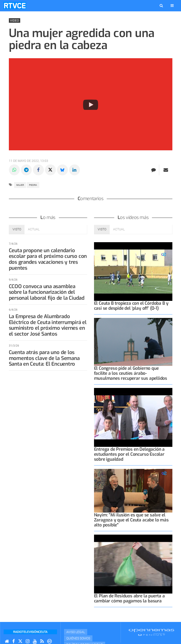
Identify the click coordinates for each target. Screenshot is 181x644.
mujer (20, 185)
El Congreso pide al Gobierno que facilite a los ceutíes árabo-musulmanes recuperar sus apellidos (131, 373)
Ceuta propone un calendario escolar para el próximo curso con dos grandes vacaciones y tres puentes (48, 259)
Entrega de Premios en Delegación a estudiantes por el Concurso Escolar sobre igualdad (129, 454)
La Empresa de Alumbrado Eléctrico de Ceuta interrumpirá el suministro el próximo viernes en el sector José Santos (48, 325)
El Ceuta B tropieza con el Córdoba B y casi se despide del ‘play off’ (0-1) (131, 306)
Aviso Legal (76, 632)
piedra (33, 185)
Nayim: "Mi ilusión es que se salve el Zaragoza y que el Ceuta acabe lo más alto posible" (131, 520)
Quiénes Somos (78, 638)
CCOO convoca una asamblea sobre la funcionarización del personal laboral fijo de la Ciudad (47, 292)
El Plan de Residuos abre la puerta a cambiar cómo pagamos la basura (129, 598)
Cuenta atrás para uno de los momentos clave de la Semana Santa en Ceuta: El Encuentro (44, 358)
